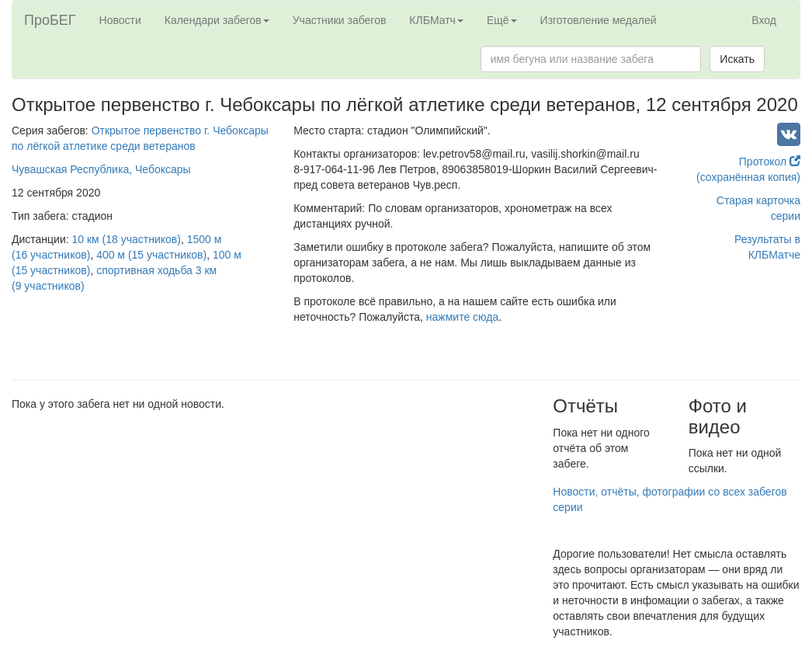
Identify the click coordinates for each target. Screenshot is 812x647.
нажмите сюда (462, 317)
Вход (764, 20)
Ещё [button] (502, 20)
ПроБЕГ (50, 20)
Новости (120, 20)
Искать (737, 59)
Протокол (770, 162)
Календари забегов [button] (217, 20)
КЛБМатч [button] (436, 20)
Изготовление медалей (599, 20)
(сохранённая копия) (748, 177)
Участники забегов (340, 20)
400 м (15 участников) (151, 255)
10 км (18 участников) (127, 239)
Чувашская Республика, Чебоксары (101, 169)
